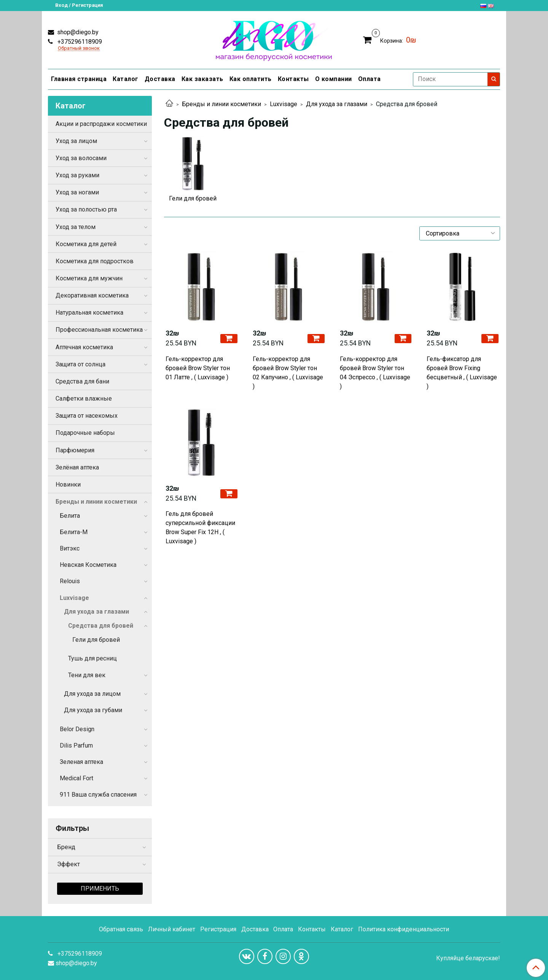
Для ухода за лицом (92, 694)
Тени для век (87, 675)
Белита (70, 516)
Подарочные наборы (85, 433)
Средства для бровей (101, 626)
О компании (334, 79)
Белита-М (74, 532)
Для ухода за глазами (337, 104)
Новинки (68, 484)
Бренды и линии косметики (221, 104)
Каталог (126, 79)
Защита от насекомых (87, 416)
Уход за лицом (76, 141)
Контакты (293, 79)
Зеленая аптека (81, 762)
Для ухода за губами (93, 710)
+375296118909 (79, 42)
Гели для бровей (96, 640)
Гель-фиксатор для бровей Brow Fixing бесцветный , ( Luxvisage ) (462, 373)
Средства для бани (82, 381)
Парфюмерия (75, 450)
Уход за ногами (77, 192)
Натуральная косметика (89, 313)
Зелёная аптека (77, 467)
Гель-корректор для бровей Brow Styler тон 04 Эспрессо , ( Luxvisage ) (375, 373)
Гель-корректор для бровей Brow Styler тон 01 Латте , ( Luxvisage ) (198, 368)
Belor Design (77, 729)
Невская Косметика (88, 565)
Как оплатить (251, 79)
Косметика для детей (86, 244)
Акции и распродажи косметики (101, 124)
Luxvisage (284, 104)
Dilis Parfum (76, 745)
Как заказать (202, 79)
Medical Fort (76, 778)
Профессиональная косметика (99, 330)
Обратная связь (121, 929)
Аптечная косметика (84, 347)
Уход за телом (76, 227)
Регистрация (218, 929)
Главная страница (79, 79)
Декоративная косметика (92, 295)
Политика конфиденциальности (404, 929)
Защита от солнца (80, 364)
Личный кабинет (172, 929)
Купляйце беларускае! (468, 958)
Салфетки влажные (84, 399)
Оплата (370, 79)
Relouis (70, 581)
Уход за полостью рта (86, 209)
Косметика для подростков (95, 261)
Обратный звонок (79, 49)
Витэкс (70, 548)
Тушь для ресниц (92, 658)
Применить (100, 889)
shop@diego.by (77, 32)
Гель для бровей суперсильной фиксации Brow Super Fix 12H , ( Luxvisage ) (200, 527)
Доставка (160, 79)
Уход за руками (77, 175)
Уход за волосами (81, 158)
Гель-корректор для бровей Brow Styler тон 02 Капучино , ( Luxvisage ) (288, 373)
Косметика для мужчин (89, 278)
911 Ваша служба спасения (98, 795)
